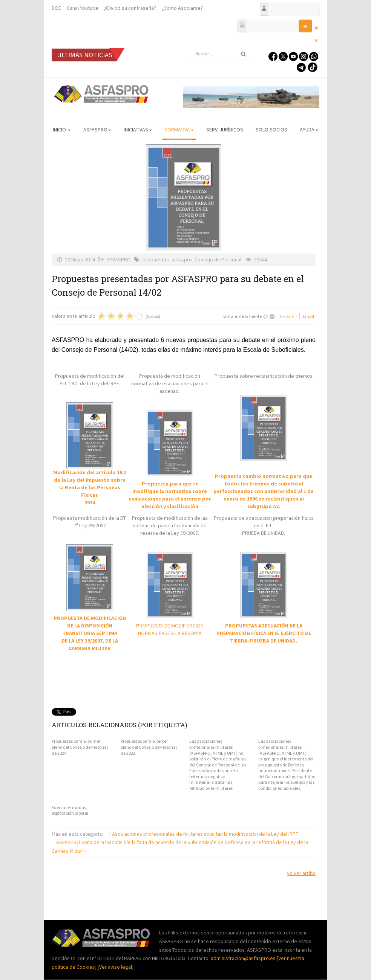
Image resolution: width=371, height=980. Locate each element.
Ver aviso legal (116, 967)
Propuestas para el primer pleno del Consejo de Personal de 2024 (80, 747)
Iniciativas (138, 130)
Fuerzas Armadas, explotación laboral (70, 810)
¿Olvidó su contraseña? (130, 8)
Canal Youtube (83, 8)
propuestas (156, 260)
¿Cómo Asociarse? (182, 8)
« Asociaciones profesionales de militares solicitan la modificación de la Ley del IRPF (203, 834)
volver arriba (301, 873)
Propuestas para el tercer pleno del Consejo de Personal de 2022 (149, 747)
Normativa (179, 130)
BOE (56, 8)
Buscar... (191, 48)
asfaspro (182, 260)
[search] (224, 54)
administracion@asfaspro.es (244, 958)
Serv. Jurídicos (225, 130)
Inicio (62, 130)
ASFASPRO (97, 130)
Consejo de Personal (218, 260)
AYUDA (309, 130)
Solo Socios (271, 130)
